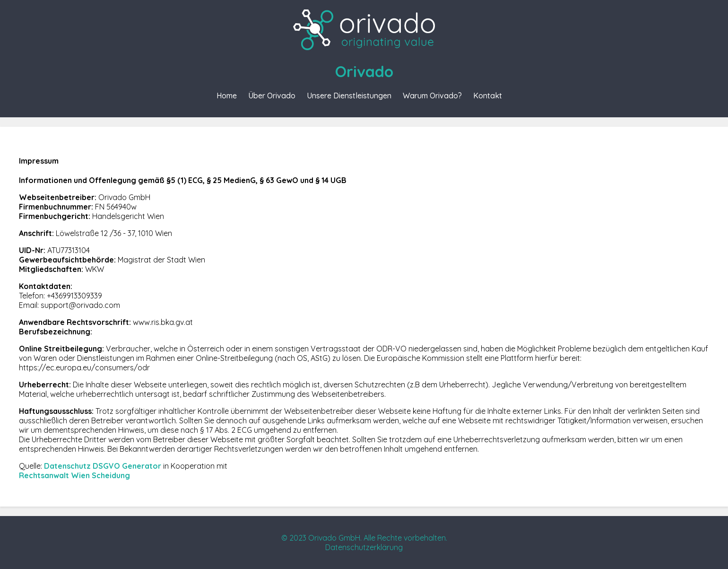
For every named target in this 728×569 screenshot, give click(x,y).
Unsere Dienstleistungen (349, 96)
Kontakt (488, 96)
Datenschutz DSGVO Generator (103, 466)
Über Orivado (272, 96)
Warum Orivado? (432, 96)
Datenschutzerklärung (364, 547)
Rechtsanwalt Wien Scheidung (74, 475)
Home (227, 96)
